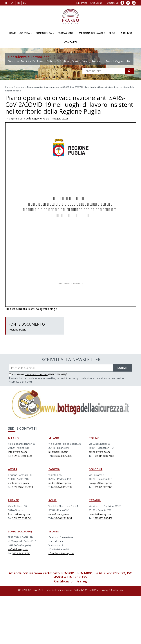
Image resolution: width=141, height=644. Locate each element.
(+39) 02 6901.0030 (22, 456)
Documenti (19, 87)
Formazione (65, 33)
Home (13, 33)
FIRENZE (13, 500)
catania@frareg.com (100, 514)
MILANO (13, 438)
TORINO (94, 438)
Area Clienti (96, 3)
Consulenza (44, 33)
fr (18, 3)
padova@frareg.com (60, 483)
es (25, 3)
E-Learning (82, 3)
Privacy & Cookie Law (112, 590)
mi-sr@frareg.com (58, 452)
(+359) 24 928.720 (21, 553)
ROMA (53, 500)
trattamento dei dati (36, 374)
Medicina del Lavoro (92, 33)
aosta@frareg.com (18, 483)
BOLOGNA (96, 469)
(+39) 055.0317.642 (22, 518)
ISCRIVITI (123, 368)
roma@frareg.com (59, 514)
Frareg (9, 87)
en (12, 3)
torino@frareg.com (99, 452)
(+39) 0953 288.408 (103, 518)
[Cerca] (129, 71)
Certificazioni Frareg (70, 581)
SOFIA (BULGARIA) (20, 531)
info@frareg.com (17, 452)
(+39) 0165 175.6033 (22, 487)
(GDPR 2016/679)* (57, 374)
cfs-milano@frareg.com (61, 553)
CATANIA (95, 500)
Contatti (70, 42)
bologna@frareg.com (101, 483)
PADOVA (54, 469)
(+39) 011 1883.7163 (103, 456)
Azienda (25, 33)
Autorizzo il (17, 374)
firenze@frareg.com (19, 514)
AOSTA (13, 469)
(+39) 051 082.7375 (103, 487)
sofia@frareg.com (18, 549)
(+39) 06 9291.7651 (62, 518)
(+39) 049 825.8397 (62, 487)
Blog (112, 33)
